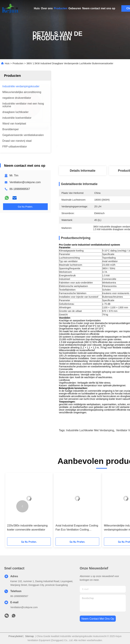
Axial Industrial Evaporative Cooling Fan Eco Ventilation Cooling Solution (77, 528)
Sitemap (29, 636)
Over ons (47, 8)
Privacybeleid (15, 636)
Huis (37, 8)
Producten (61, 8)
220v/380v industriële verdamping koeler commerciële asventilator (27, 528)
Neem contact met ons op (99, 8)
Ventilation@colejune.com (25, 182)
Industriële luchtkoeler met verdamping (90, 430)
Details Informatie (83, 171)
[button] (22, 506)
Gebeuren (75, 8)
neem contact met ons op (98, 619)
